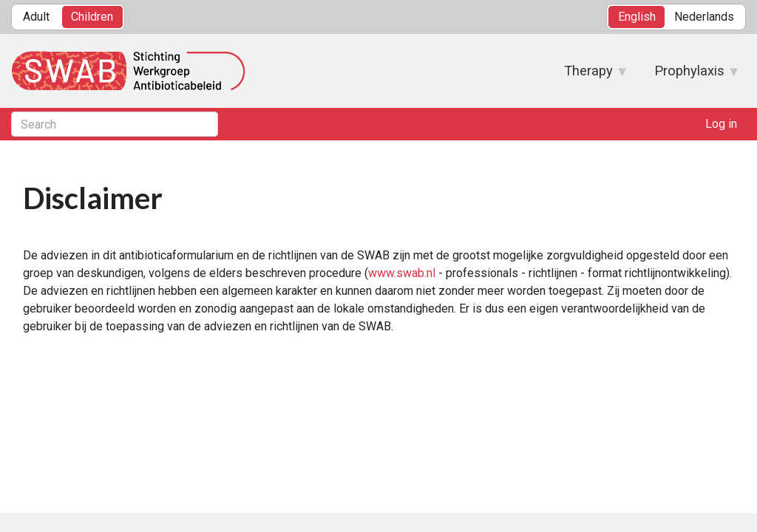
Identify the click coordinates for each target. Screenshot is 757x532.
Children (92, 17)
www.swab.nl (402, 273)
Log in (721, 124)
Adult (36, 17)
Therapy (588, 75)
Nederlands (704, 17)
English (637, 17)
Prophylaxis (689, 75)
